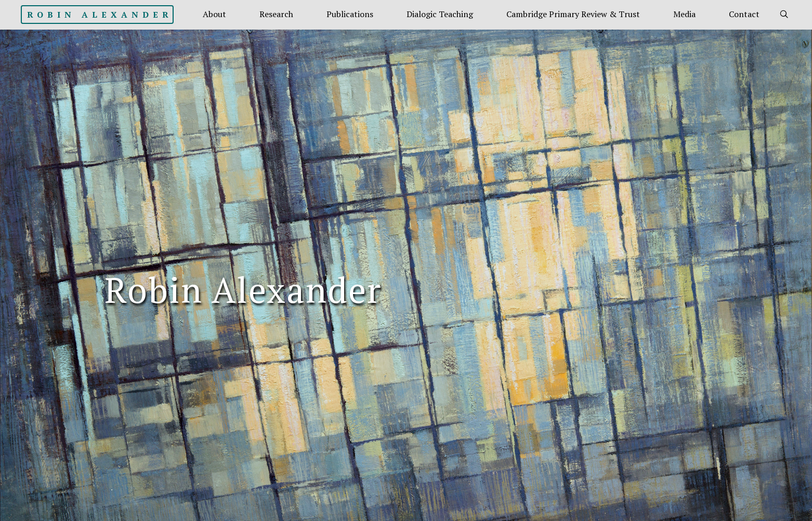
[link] (784, 15)
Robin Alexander (100, 15)
